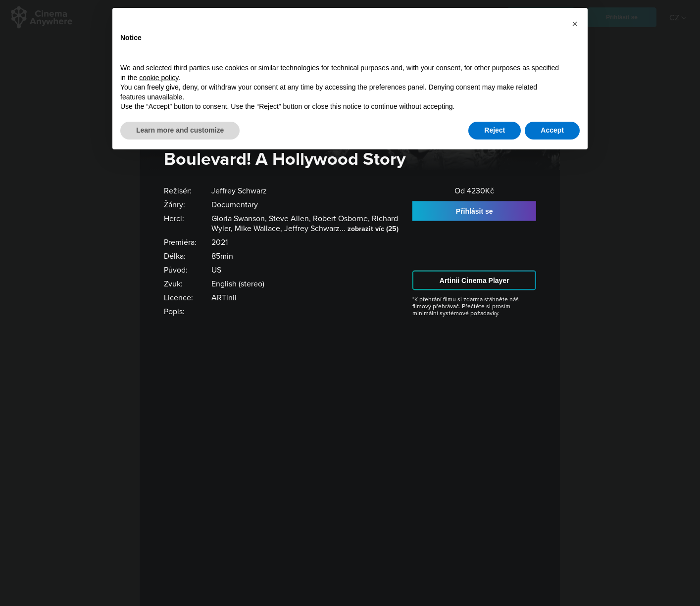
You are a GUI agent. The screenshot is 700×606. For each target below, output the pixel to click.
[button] (575, 24)
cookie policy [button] (159, 78)
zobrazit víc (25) (373, 228)
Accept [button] (552, 130)
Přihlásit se (475, 211)
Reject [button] (495, 130)
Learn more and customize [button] (180, 130)
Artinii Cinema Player (475, 280)
